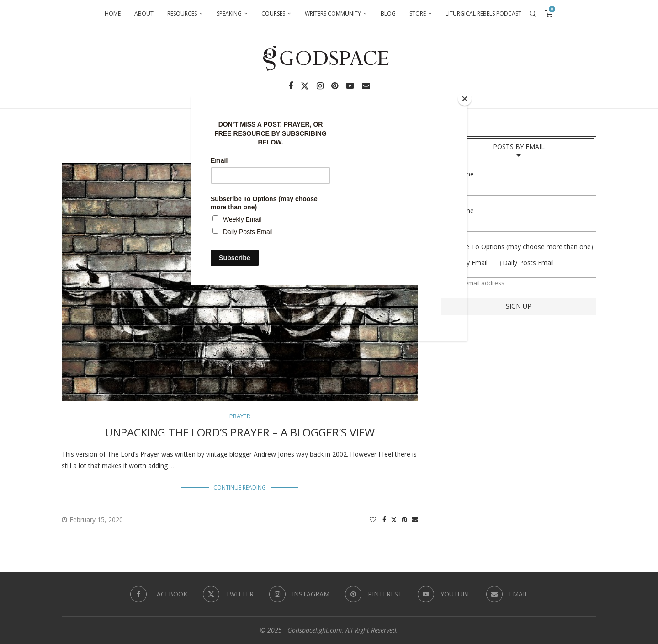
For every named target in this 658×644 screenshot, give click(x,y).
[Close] (465, 99)
